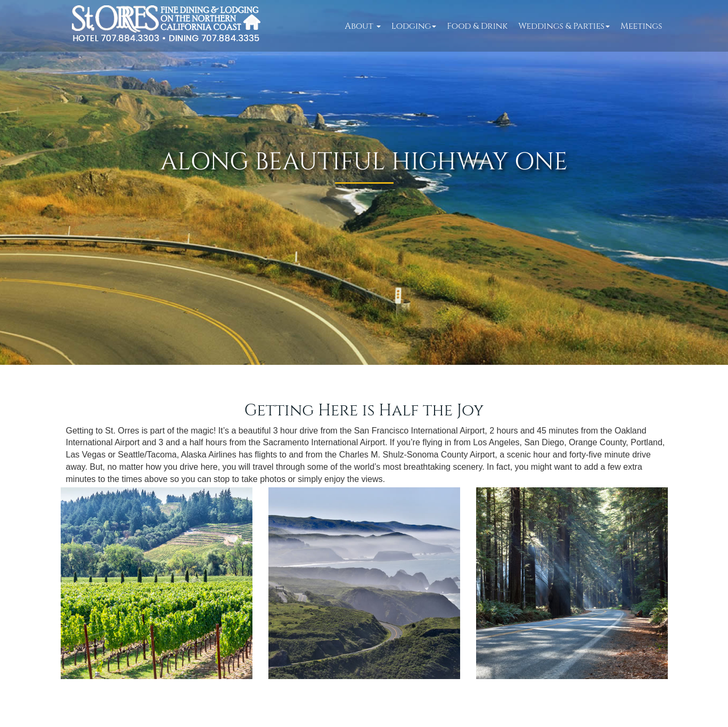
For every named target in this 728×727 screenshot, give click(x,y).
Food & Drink (477, 26)
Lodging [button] (414, 26)
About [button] (363, 26)
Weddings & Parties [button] (564, 26)
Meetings (641, 26)
